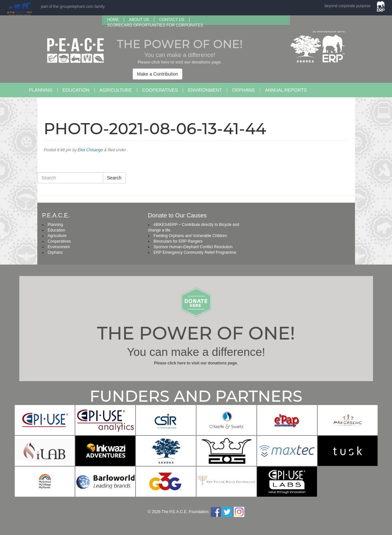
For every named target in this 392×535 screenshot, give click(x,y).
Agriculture (116, 90)
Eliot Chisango (90, 150)
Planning (41, 90)
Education (76, 90)
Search (114, 178)
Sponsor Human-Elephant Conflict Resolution (193, 247)
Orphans (243, 90)
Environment (205, 90)
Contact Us (172, 20)
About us (139, 20)
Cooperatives (160, 90)
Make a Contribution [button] (157, 74)
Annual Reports (286, 90)
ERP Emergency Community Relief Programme (195, 252)
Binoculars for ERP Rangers (178, 241)
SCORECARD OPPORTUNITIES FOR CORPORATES (155, 25)
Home (113, 20)
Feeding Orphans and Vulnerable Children (190, 236)
